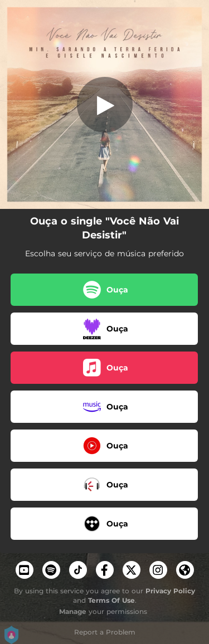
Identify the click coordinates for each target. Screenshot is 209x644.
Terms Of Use (111, 600)
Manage (73, 611)
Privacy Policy (170, 591)
